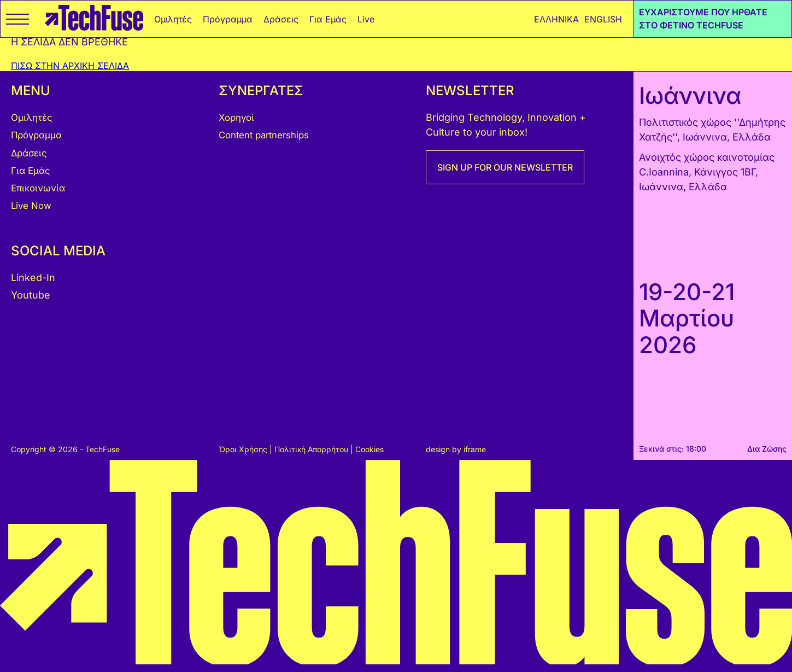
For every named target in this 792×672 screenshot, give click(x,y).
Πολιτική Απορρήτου (312, 449)
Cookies (369, 449)
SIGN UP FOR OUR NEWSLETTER (505, 167)
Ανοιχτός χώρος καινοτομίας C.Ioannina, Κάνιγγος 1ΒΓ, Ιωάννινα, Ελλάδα (707, 172)
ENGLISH (603, 19)
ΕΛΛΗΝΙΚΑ (556, 19)
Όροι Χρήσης (244, 449)
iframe (475, 449)
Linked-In (33, 277)
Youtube (31, 295)
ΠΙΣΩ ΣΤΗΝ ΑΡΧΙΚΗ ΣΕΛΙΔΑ (70, 66)
